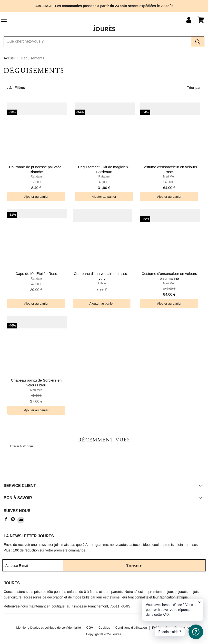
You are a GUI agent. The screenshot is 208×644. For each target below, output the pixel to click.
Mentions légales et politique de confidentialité (49, 628)
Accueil (10, 58)
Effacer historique (22, 446)
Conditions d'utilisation (131, 628)
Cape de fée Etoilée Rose (36, 274)
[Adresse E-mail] (33, 565)
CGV (90, 628)
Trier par (194, 88)
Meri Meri (169, 177)
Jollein (102, 283)
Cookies (104, 628)
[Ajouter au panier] (36, 197)
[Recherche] (98, 42)
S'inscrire (134, 565)
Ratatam (36, 177)
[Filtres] (16, 88)
